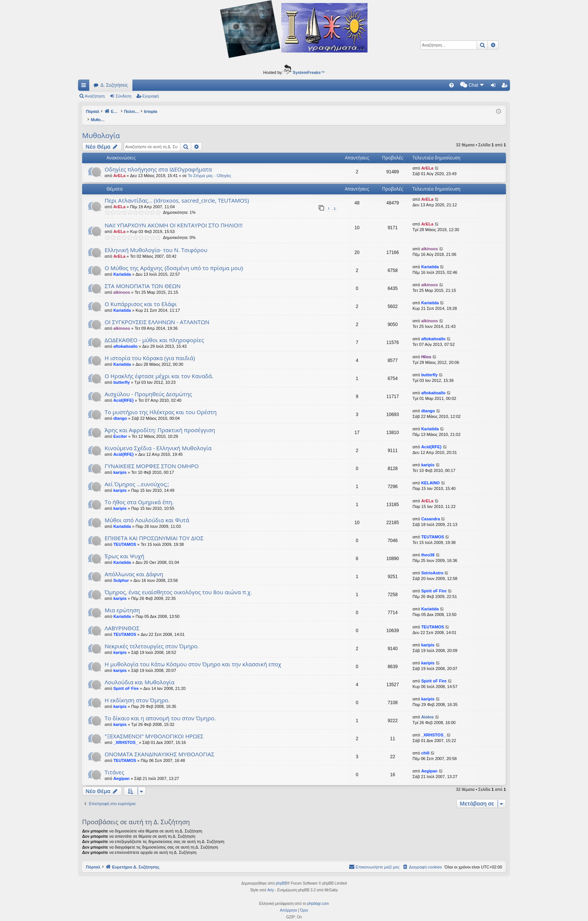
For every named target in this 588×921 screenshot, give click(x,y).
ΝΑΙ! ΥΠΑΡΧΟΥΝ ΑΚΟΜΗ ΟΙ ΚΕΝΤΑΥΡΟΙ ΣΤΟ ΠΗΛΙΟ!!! (174, 217)
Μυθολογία (101, 128)
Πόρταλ (93, 111)
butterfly (121, 374)
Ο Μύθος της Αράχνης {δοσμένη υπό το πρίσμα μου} (174, 260)
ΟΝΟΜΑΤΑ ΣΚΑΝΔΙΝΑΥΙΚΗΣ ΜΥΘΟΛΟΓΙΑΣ (159, 746)
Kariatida (122, 266)
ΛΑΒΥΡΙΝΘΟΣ (122, 620)
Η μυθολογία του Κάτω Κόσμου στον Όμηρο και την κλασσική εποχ (193, 656)
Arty (271, 882)
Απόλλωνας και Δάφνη (134, 566)
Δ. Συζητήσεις (114, 85)
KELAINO (430, 475)
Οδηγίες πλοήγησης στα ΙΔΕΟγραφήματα (158, 161)
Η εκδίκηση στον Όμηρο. (137, 692)
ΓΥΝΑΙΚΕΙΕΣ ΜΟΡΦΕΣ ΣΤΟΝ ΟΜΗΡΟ (152, 458)
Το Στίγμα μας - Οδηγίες (210, 168)
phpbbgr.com (318, 896)
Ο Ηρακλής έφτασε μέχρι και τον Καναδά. (159, 368)
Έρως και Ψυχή (124, 548)
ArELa (119, 168)
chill (425, 745)
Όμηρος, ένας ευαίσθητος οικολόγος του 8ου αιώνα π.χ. (178, 584)
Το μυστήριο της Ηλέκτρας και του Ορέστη (161, 404)
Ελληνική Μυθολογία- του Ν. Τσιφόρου (156, 242)
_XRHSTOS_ (125, 735)
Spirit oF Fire (434, 583)
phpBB (281, 875)
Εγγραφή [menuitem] (506, 87)
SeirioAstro (432, 565)
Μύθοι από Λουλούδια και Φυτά (147, 512)
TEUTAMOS (125, 536)
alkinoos (430, 241)
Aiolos (427, 709)
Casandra (430, 511)
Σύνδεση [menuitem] (495, 87)
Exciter (120, 428)
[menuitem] (388, 85)
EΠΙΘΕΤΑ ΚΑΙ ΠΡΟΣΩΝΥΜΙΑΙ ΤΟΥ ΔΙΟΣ (154, 530)
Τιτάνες (114, 764)
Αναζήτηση (95, 96)
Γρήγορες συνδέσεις (85, 87)
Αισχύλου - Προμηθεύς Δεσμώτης (148, 386)
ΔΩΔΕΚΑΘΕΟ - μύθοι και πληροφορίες (154, 332)
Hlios (426, 349)
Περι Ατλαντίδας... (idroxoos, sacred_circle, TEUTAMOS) (177, 192)
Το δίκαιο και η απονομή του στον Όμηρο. (160, 710)
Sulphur (121, 572)
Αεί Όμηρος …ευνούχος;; (137, 476)
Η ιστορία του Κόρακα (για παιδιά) (150, 350)
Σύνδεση (123, 96)
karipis (120, 464)
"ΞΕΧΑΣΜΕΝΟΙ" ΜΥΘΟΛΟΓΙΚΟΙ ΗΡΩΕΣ (154, 728)
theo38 (428, 547)
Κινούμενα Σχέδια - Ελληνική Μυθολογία (158, 440)
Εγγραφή (151, 96)
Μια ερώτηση (122, 602)
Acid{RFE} (123, 392)
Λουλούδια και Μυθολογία (139, 674)
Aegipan (121, 771)
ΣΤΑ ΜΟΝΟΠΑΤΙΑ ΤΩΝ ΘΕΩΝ (143, 278)
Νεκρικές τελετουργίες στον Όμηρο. (152, 638)
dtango (120, 410)
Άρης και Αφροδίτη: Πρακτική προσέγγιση (160, 422)
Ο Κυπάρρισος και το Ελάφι (141, 296)
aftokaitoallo (125, 338)
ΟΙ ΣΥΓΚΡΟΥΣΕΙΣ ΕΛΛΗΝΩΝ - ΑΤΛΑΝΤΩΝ (157, 314)
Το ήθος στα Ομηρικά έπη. (139, 494)
